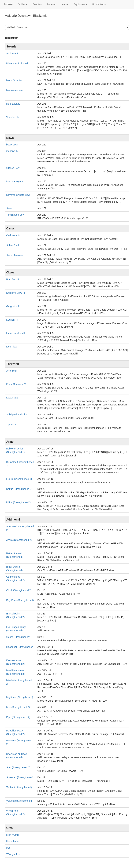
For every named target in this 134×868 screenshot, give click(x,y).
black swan (12, 145)
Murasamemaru (15, 90)
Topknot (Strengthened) (19, 787)
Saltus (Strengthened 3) (19, 489)
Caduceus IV (13, 235)
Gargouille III (13, 306)
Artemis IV (12, 371)
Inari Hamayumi (15, 181)
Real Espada (13, 104)
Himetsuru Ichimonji (17, 63)
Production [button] (99, 4)
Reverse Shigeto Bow (18, 195)
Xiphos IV (12, 424)
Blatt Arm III (13, 279)
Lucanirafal (12, 398)
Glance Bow (13, 168)
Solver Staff (13, 245)
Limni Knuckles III (16, 333)
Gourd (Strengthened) (18, 637)
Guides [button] (23, 4)
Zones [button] (51, 4)
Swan (9, 208)
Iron (8, 848)
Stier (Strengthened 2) (18, 767)
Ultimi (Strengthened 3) (19, 502)
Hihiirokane (12, 841)
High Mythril (13, 835)
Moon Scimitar (14, 80)
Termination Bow (15, 215)
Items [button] (65, 4)
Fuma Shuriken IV (16, 384)
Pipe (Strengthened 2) (18, 717)
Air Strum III (13, 53)
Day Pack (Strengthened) (20, 600)
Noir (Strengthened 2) (18, 707)
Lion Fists (12, 347)
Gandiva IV (12, 151)
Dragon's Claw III (16, 293)
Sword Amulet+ (15, 255)
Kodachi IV (12, 320)
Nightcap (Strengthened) (20, 697)
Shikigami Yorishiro (17, 415)
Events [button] (37, 4)
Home (8, 4)
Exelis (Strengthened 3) (19, 479)
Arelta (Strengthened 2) (19, 540)
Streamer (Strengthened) (20, 777)
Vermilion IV (13, 117)
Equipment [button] (80, 4)
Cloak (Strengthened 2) (19, 590)
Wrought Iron (13, 854)
